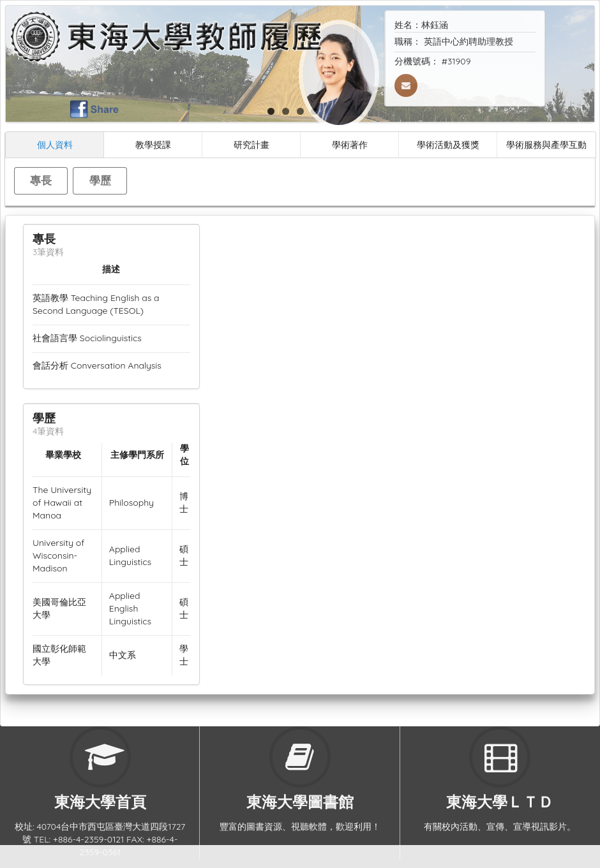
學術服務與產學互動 (546, 144)
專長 (41, 180)
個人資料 (55, 144)
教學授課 (153, 144)
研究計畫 (251, 144)
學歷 (100, 180)
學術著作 (350, 144)
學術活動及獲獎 (448, 144)
